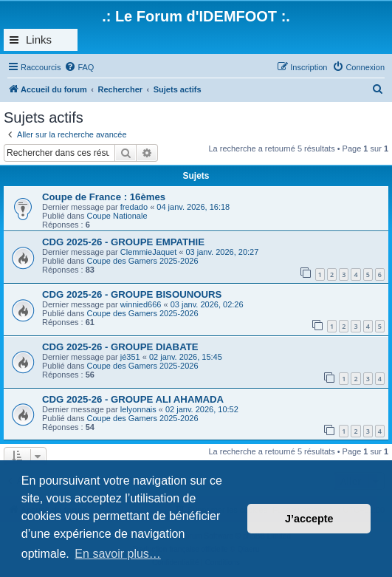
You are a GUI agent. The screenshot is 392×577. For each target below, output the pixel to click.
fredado (134, 207)
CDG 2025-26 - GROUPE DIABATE (120, 347)
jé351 (130, 357)
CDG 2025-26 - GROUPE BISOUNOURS (132, 294)
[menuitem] (79, 67)
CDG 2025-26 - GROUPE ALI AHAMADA (133, 399)
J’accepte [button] (309, 519)
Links (39, 40)
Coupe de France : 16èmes (104, 197)
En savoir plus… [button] (118, 554)
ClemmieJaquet (148, 252)
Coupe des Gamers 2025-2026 (143, 261)
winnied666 (141, 304)
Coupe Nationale (117, 216)
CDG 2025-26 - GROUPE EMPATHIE (123, 242)
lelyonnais (138, 409)
